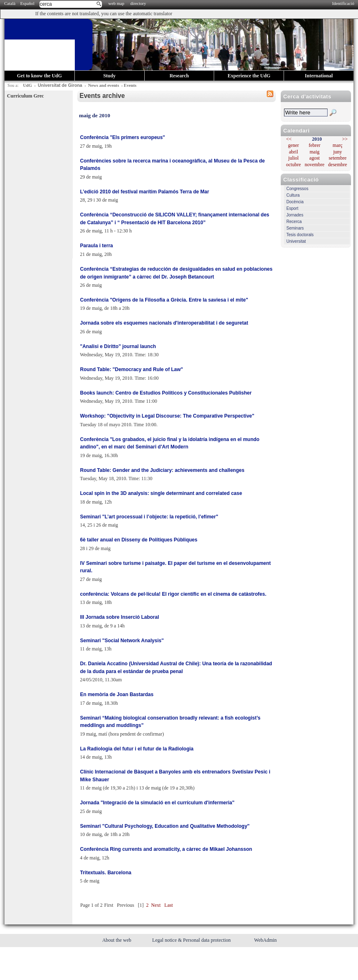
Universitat (296, 241)
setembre (338, 158)
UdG (28, 85)
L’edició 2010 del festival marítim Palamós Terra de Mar (145, 192)
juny (338, 152)
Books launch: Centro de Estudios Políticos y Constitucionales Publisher (166, 393)
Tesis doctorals (300, 235)
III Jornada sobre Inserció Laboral (120, 617)
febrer (315, 145)
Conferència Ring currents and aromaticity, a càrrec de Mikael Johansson (166, 849)
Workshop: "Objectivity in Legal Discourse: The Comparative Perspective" (167, 416)
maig (314, 152)
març (337, 145)
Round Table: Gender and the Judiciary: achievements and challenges (162, 470)
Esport (292, 208)
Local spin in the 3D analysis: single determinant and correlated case (161, 493)
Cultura (293, 195)
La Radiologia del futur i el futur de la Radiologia (137, 749)
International (319, 76)
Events (130, 85)
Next (156, 905)
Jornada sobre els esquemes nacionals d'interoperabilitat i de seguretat (164, 323)
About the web (118, 940)
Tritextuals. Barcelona (106, 873)
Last (169, 905)
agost (315, 158)
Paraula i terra (97, 246)
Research (179, 76)
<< (289, 139)
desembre (337, 165)
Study (109, 76)
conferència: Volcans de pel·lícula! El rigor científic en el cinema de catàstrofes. (173, 594)
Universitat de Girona (60, 85)
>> (345, 139)
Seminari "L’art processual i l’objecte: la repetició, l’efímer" (149, 517)
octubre (293, 165)
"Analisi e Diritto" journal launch (118, 346)
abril (293, 152)
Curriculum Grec (25, 96)
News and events (103, 85)
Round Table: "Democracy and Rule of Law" (132, 369)
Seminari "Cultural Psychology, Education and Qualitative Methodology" (165, 826)
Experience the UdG (249, 76)
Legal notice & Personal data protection (192, 940)
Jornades (295, 215)
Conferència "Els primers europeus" (123, 137)
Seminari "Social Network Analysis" (122, 641)
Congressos (297, 189)
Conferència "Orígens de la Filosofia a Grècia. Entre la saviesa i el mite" (164, 300)
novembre (314, 165)
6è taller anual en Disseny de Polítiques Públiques (139, 540)
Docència (295, 202)
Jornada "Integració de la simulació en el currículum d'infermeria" (157, 803)
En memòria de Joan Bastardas (117, 694)
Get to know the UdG (39, 76)
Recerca (294, 222)
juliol (293, 158)
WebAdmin (265, 940)
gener (294, 145)
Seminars (295, 228)
